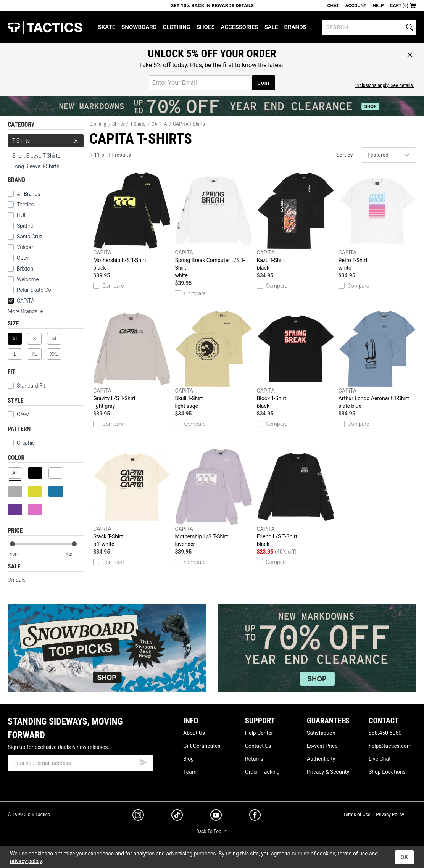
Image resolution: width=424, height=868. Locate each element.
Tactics (45, 27)
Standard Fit (27, 386)
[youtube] (216, 816)
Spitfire (25, 226)
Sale (271, 27)
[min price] (19, 555)
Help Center (259, 733)
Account (356, 6)
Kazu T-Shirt (296, 222)
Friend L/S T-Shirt (296, 498)
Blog (189, 759)
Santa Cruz (30, 237)
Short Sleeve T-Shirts (36, 156)
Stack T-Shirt (132, 498)
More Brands (26, 311)
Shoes (206, 27)
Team (190, 772)
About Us (194, 733)
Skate (107, 27)
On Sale (17, 580)
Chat (333, 6)
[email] (80, 763)
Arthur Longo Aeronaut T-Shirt (377, 360)
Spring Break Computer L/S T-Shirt (214, 226)
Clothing (176, 27)
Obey (23, 258)
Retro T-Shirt (377, 222)
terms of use (353, 854)
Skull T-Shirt (214, 360)
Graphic (26, 443)
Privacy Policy (390, 815)
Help (378, 6)
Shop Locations (387, 772)
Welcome (28, 279)
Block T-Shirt (296, 360)
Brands (295, 27)
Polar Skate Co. (35, 290)
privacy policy (26, 861)
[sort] (389, 155)
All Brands (29, 194)
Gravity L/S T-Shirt (132, 360)
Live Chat (380, 759)
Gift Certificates (202, 746)
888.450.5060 (385, 733)
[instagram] (138, 816)
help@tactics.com (390, 746)
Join (264, 83)
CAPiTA (21, 301)
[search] (369, 27)
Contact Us (258, 746)
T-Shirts (46, 141)
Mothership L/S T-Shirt (132, 222)
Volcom (26, 247)
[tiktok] (177, 816)
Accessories (240, 27)
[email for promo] (199, 83)
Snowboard (139, 27)
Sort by (345, 155)
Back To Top (212, 831)
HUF (22, 215)
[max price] (74, 555)
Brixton (25, 269)
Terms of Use (357, 815)
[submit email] (143, 761)
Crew (18, 414)
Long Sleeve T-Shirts (36, 166)
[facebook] (255, 816)
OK (404, 857)
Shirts (118, 124)
